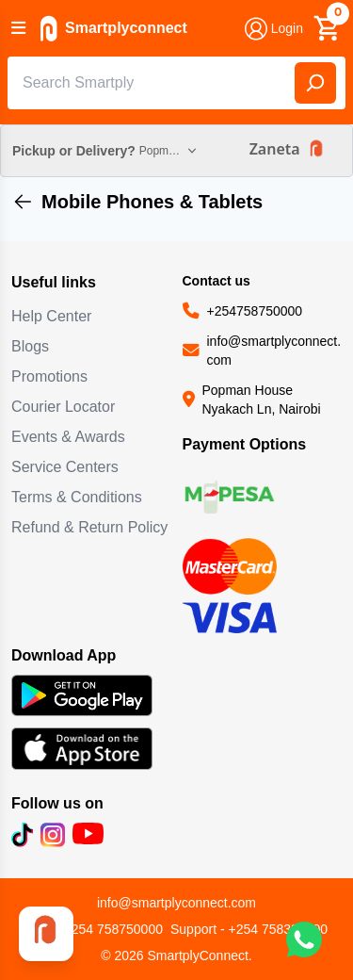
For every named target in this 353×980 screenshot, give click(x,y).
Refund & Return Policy (89, 527)
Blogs (30, 346)
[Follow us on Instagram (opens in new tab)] (53, 835)
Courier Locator (63, 407)
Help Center (51, 316)
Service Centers (65, 467)
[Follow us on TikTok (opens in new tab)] (22, 835)
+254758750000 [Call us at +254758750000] (255, 311)
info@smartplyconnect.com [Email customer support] (176, 903)
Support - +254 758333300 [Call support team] (249, 929)
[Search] (315, 83)
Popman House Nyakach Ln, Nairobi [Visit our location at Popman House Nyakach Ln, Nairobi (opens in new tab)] (262, 400)
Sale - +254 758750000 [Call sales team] (94, 929)
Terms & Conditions (77, 497)
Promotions (49, 376)
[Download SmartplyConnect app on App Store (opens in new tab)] (91, 748)
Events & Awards (68, 437)
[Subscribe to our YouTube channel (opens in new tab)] (88, 835)
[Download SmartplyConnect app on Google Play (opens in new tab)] (91, 696)
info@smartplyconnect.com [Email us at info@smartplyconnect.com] (274, 351)
